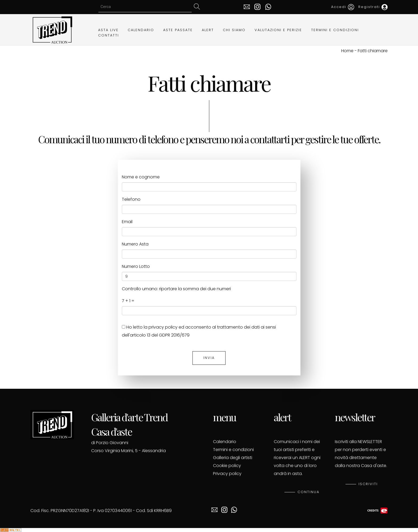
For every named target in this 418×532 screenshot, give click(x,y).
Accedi (343, 7)
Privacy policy (227, 474)
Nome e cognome (141, 177)
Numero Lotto (136, 266)
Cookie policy (227, 466)
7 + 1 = (128, 301)
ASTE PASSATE (178, 30)
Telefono (131, 199)
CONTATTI (108, 35)
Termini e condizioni (233, 450)
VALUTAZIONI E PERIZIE (278, 30)
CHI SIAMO (234, 30)
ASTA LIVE (108, 30)
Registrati (373, 7)
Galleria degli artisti (233, 458)
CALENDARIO (141, 30)
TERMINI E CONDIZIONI (335, 30)
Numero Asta (135, 244)
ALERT (208, 30)
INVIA (209, 358)
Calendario (225, 442)
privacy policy (163, 327)
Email (127, 222)
